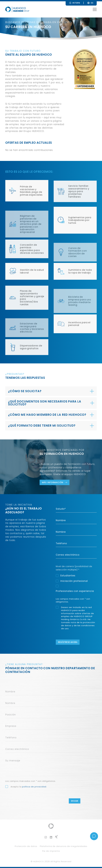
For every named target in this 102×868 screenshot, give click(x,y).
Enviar (75, 801)
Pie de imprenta (51, 851)
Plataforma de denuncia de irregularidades (64, 846)
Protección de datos (26, 846)
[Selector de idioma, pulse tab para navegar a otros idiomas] (92, 3)
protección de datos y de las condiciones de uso (78, 625)
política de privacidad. (34, 787)
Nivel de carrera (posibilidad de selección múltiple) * (74, 568)
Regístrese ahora (68, 642)
